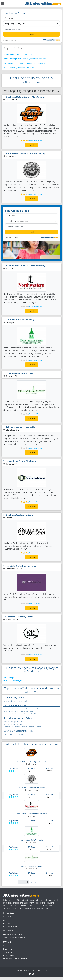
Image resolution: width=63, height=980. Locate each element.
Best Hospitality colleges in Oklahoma (18, 54)
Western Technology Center (20, 617)
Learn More (31, 145)
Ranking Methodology (11, 926)
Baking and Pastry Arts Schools (14, 735)
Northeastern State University (20, 319)
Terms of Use (8, 952)
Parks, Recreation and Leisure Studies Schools (18, 711)
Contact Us (7, 946)
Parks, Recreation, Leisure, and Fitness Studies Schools (21, 714)
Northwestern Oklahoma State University (26, 266)
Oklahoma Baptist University (20, 373)
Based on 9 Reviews (36, 140)
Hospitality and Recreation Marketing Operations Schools (22, 727)
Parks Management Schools (16, 705)
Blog (5, 920)
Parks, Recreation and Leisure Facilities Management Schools (23, 709)
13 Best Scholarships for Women (14, 938)
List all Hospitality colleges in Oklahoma (19, 68)
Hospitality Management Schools (18, 718)
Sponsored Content (10, 40)
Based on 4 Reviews (36, 502)
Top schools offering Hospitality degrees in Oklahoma (24, 63)
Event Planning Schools (14, 697)
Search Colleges (9, 917)
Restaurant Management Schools (18, 731)
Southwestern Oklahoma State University (26, 153)
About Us (6, 923)
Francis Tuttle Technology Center (21, 566)
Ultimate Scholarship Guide (13, 935)
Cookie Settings (9, 955)
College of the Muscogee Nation (21, 427)
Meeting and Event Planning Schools (15, 701)
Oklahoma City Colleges (13, 680)
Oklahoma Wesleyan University (21, 515)
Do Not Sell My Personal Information (16, 958)
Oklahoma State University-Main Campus (25, 97)
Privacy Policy (8, 949)
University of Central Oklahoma (21, 461)
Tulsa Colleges (9, 678)
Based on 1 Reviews (36, 194)
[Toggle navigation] (2, 4)
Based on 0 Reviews (36, 306)
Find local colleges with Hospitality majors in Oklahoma (25, 59)
